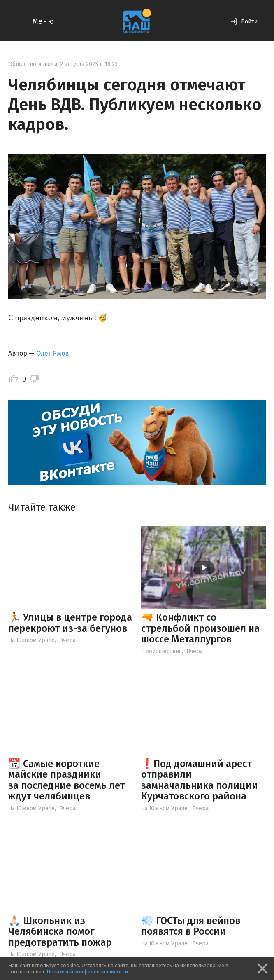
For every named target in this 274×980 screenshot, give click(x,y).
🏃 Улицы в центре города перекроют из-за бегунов (70, 623)
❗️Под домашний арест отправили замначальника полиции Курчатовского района (200, 780)
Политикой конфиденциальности (87, 972)
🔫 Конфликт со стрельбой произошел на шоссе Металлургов (200, 628)
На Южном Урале (31, 640)
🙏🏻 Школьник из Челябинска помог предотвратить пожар (60, 932)
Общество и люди (33, 64)
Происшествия (161, 651)
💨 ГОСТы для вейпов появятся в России (191, 926)
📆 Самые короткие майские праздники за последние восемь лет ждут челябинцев (66, 780)
